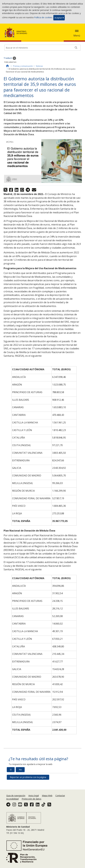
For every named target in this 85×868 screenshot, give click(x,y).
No (20, 770)
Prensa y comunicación (23, 66)
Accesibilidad (12, 799)
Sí (11, 770)
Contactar (60, 796)
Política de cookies (43, 17)
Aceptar (59, 18)
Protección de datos (32, 799)
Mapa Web (47, 796)
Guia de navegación (16, 796)
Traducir (10, 58)
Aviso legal (34, 796)
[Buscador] (42, 48)
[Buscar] (76, 48)
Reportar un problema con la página (28, 777)
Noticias (39, 66)
